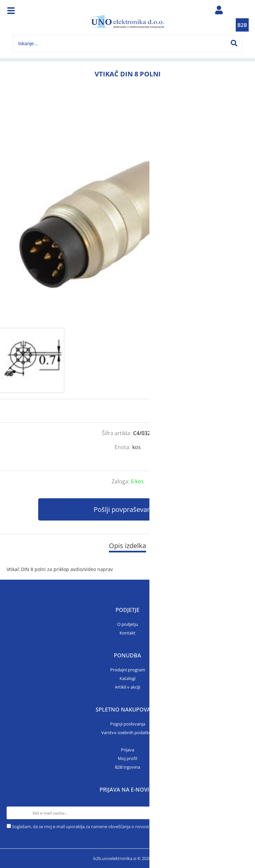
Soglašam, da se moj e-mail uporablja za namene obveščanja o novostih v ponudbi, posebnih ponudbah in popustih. (127, 826)
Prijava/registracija (219, 12)
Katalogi (127, 678)
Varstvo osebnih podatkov (127, 732)
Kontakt (127, 633)
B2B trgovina (127, 767)
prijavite (237, 411)
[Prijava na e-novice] (242, 813)
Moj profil (127, 758)
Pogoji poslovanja (128, 724)
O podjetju (128, 624)
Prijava (127, 750)
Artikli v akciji (127, 687)
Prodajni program (128, 670)
